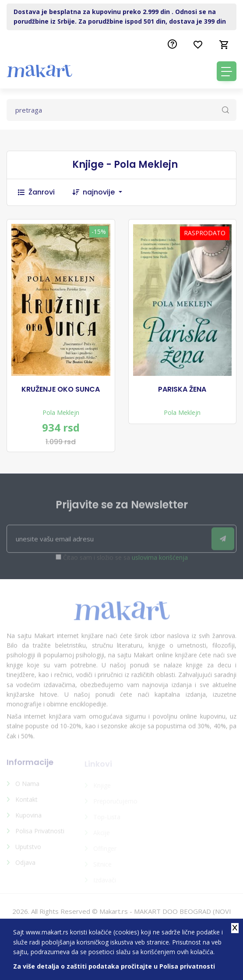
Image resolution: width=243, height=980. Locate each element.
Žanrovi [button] (36, 192)
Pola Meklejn (61, 412)
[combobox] (107, 192)
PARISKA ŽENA (182, 389)
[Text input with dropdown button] (121, 110)
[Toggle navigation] (227, 71)
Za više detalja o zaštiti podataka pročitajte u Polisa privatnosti (114, 966)
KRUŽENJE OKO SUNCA (61, 389)
